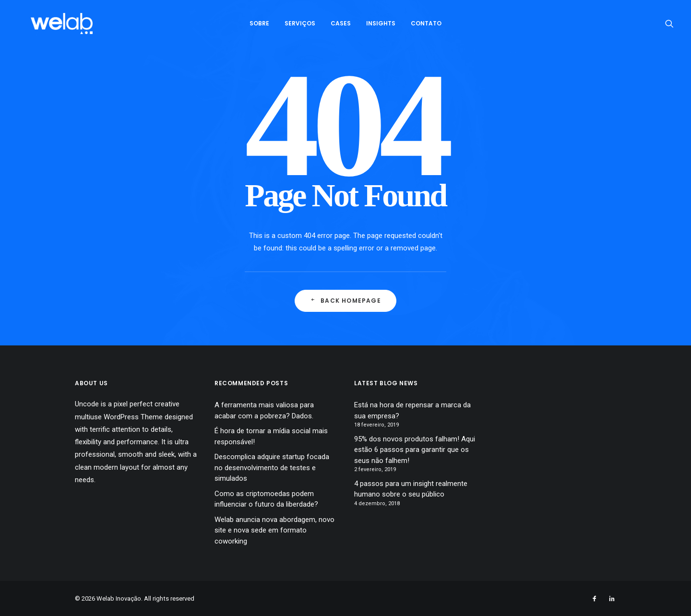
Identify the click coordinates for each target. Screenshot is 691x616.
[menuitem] (259, 27)
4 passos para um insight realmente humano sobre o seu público (411, 489)
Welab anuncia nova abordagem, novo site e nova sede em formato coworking (274, 530)
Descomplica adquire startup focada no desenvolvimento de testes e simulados (272, 468)
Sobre (259, 27)
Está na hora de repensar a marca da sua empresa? (412, 410)
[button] (669, 27)
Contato (426, 27)
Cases (341, 27)
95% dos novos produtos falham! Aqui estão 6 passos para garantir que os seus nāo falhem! (415, 450)
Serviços (300, 27)
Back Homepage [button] (345, 301)
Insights (381, 27)
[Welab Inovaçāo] (59, 27)
